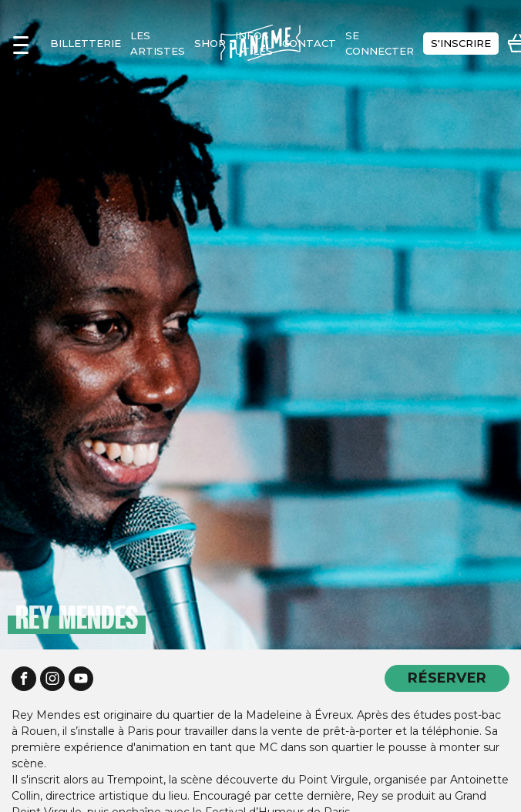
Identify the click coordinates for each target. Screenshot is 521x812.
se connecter (380, 43)
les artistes (158, 43)
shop (210, 43)
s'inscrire (461, 43)
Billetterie (86, 43)
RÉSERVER (447, 678)
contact (309, 43)
